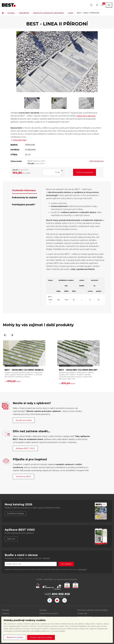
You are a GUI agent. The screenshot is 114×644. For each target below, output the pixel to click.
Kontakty (43, 610)
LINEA (70, 13)
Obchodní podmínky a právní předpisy (93, 610)
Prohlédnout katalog (15, 513)
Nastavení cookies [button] (15, 637)
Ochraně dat (82, 569)
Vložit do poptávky (85, 172)
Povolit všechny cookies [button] (41, 637)
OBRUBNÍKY (24, 13)
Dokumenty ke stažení (49, 613)
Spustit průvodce (24, 420)
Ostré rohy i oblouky (86, 116)
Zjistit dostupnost (96, 161)
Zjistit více (11, 539)
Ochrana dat (82, 613)
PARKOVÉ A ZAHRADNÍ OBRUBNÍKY (49, 13)
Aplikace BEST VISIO (25, 448)
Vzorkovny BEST (23, 476)
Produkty (11, 13)
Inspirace (5, 613)
